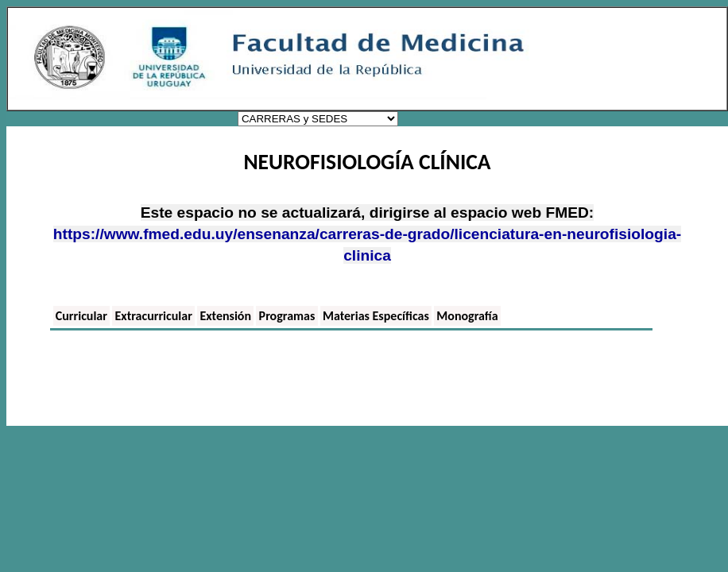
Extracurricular (154, 316)
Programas (287, 316)
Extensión (225, 316)
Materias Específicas (376, 316)
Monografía (467, 316)
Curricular (81, 316)
